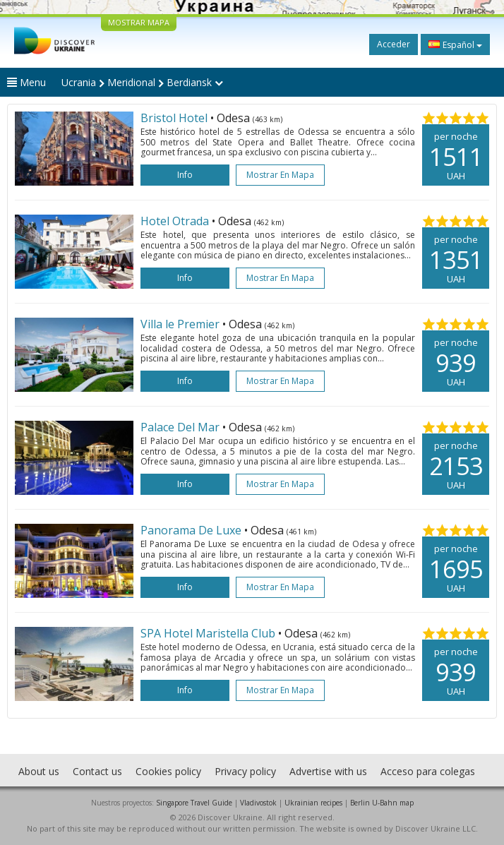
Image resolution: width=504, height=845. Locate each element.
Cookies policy (168, 771)
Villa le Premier (181, 324)
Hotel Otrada (176, 221)
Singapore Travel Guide (194, 803)
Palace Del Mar (181, 427)
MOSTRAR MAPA (139, 22)
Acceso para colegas (428, 771)
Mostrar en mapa (280, 175)
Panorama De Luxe (191, 530)
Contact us (97, 771)
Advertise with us (328, 771)
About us (39, 771)
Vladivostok (258, 803)
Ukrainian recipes (313, 803)
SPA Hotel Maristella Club (209, 633)
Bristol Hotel (175, 118)
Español (455, 44)
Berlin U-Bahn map (382, 803)
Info (185, 175)
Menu (26, 82)
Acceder (394, 44)
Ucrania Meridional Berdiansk (142, 82)
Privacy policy (245, 771)
